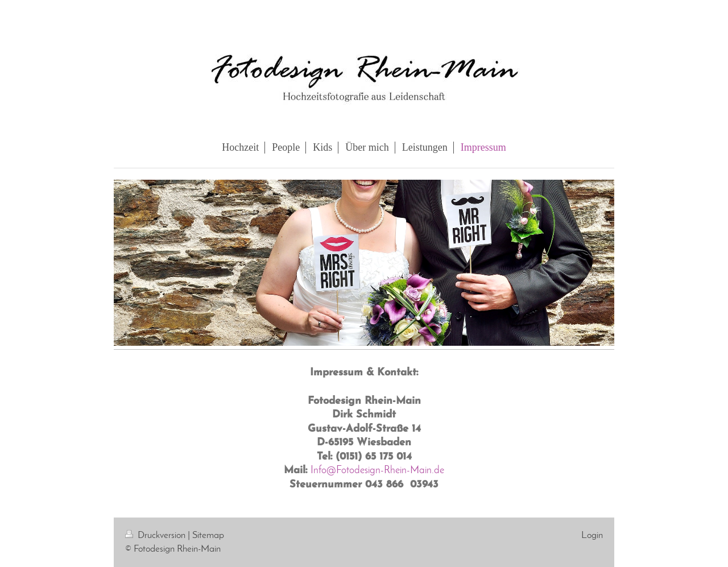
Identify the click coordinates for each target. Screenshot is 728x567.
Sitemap (208, 535)
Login (592, 535)
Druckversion (156, 535)
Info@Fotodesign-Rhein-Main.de (377, 471)
